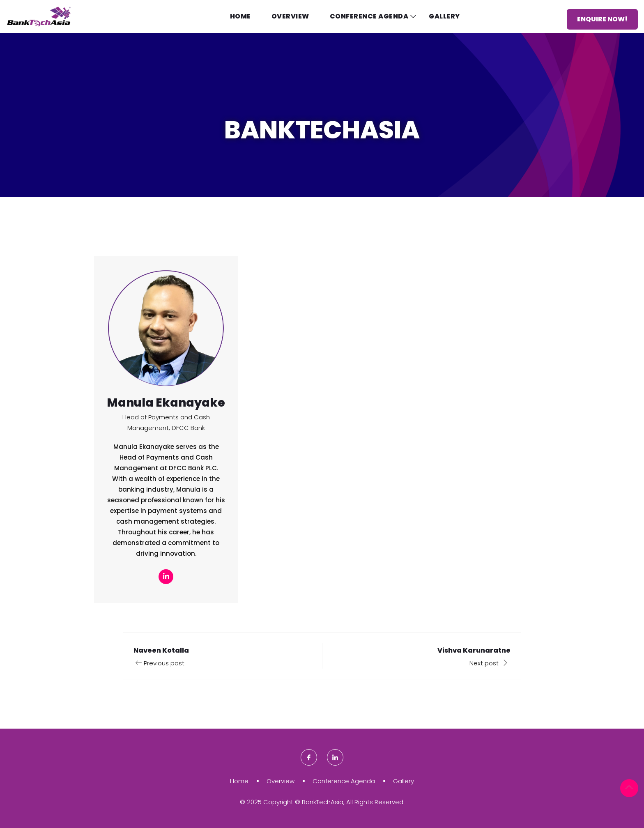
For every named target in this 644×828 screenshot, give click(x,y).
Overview (290, 16)
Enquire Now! (602, 19)
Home (240, 16)
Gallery (444, 16)
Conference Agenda (369, 16)
